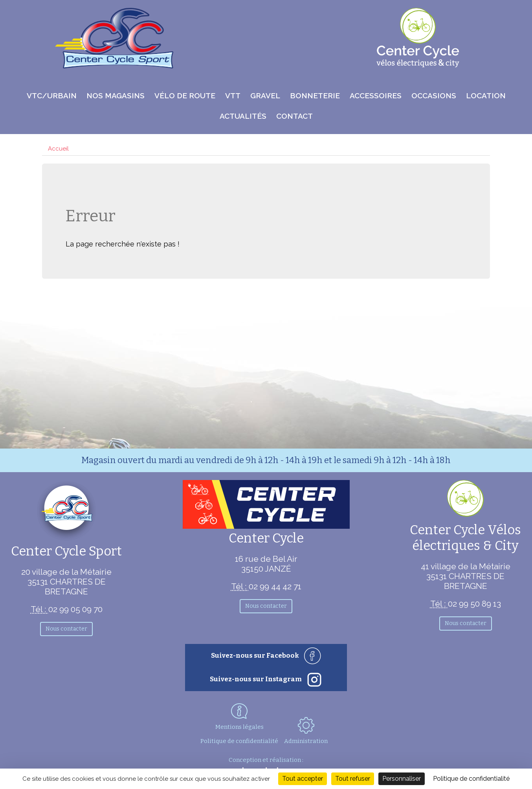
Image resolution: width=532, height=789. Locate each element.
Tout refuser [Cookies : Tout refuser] (353, 779)
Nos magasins (116, 96)
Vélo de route (185, 96)
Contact (294, 116)
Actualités (243, 116)
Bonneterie (315, 96)
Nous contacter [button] (66, 629)
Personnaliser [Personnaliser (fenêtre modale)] (402, 779)
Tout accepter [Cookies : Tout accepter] (303, 779)
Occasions (434, 96)
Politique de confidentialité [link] (471, 779)
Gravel (265, 96)
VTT (233, 96)
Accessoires (376, 96)
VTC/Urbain (52, 96)
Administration (306, 731)
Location (486, 96)
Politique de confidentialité (239, 741)
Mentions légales (239, 727)
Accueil (58, 149)
